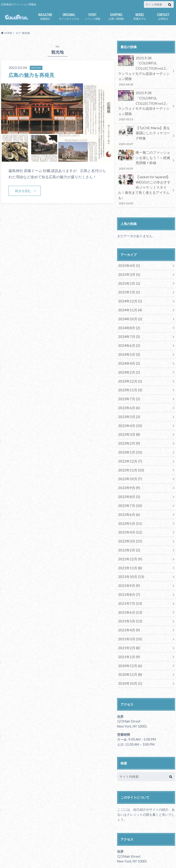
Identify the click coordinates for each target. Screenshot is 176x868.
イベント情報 (92, 16)
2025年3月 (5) (128, 252)
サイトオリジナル (69, 16)
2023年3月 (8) (128, 404)
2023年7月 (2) (128, 370)
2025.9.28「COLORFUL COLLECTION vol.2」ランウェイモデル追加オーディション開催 (145, 68)
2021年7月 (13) (129, 565)
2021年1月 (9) (128, 616)
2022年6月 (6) (128, 480)
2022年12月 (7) (129, 429)
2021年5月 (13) (129, 582)
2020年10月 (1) (129, 641)
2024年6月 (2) (128, 319)
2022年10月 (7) (129, 446)
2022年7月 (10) (129, 472)
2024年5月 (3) (128, 328)
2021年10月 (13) (130, 540)
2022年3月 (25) (129, 506)
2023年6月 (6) (128, 379)
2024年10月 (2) (129, 294)
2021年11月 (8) (129, 531)
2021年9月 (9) (128, 548)
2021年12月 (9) (129, 523)
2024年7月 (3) (128, 311)
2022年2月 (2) (128, 514)
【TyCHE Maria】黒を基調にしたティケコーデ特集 (145, 122)
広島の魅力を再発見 (33, 75)
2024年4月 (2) (128, 336)
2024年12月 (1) (129, 277)
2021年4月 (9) (128, 590)
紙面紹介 (45, 16)
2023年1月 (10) (129, 421)
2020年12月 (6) (129, 624)
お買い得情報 (116, 16)
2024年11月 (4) (129, 286)
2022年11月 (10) (130, 438)
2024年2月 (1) (128, 345)
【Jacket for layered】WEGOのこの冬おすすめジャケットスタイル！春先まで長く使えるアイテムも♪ (145, 171)
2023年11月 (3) (129, 362)
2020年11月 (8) (129, 633)
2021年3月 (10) (129, 599)
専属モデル (140, 16)
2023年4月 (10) (129, 396)
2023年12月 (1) (129, 353)
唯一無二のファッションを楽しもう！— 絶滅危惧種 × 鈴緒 (145, 145)
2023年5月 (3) (128, 387)
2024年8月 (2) (128, 303)
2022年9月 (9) (128, 455)
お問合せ (163, 16)
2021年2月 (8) (128, 607)
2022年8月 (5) (128, 463)
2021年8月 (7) (128, 557)
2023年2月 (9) (128, 412)
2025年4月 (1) (128, 243)
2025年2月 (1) (128, 260)
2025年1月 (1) (128, 269)
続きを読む (23, 191)
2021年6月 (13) (129, 574)
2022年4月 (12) (129, 497)
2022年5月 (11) (129, 489)
